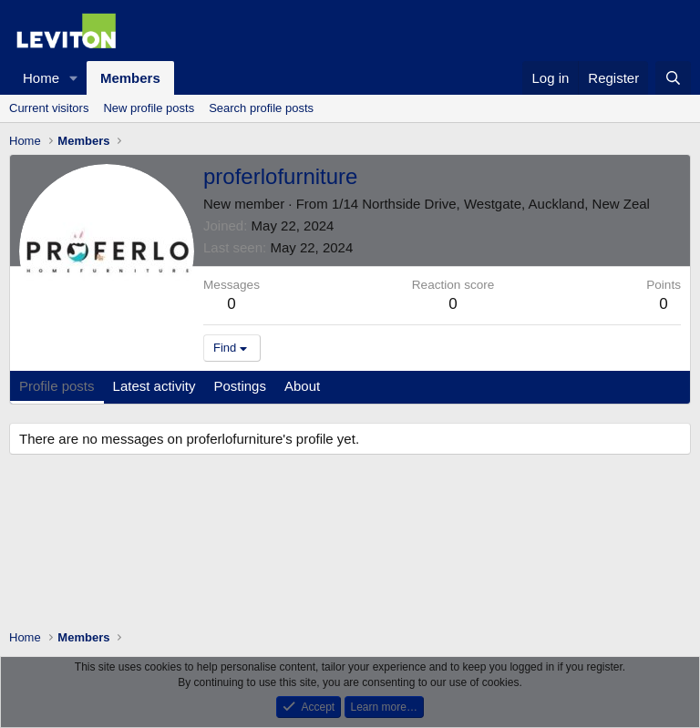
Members (130, 78)
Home (41, 78)
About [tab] (302, 386)
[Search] (673, 78)
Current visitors (49, 108)
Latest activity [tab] (154, 386)
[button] (74, 78)
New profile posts (149, 108)
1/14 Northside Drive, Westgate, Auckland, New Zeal (491, 204)
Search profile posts (261, 108)
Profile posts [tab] (57, 386)
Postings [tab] (240, 386)
